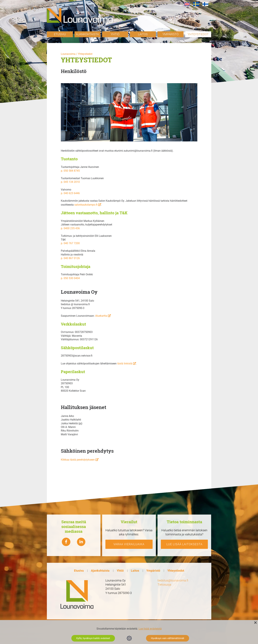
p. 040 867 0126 (70, 258)
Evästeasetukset (129, 638)
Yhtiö (115, 34)
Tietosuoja (164, 585)
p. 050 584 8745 (70, 171)
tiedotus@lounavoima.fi (173, 580)
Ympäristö (171, 34)
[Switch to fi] (205, 4)
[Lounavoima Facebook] (66, 542)
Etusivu (60, 34)
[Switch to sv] (196, 4)
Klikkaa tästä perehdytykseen (78, 460)
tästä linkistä (125, 364)
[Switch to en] (187, 4)
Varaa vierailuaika (129, 544)
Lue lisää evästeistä (150, 629)
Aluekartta (101, 316)
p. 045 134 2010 (70, 182)
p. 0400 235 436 (70, 228)
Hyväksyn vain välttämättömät (168, 638)
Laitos (143, 34)
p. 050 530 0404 (70, 278)
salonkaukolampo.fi (86, 205)
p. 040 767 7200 (70, 243)
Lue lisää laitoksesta (184, 544)
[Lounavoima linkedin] (81, 542)
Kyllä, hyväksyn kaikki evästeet (93, 638)
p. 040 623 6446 (70, 193)
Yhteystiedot (198, 34)
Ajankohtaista (87, 34)
